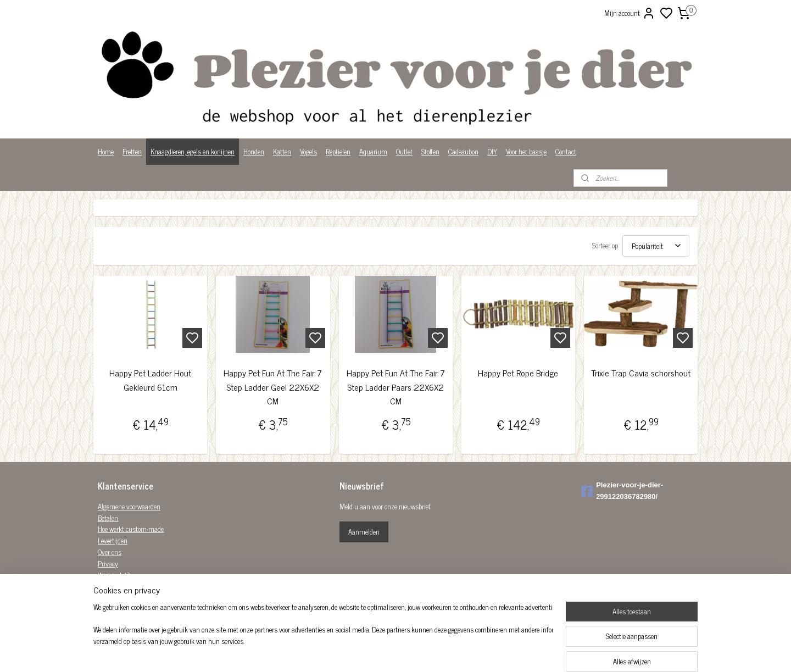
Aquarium (373, 151)
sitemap (433, 652)
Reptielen (338, 151)
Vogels (308, 151)
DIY (492, 151)
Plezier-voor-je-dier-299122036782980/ (622, 491)
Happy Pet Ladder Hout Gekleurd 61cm (150, 380)
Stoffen (430, 151)
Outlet (404, 151)
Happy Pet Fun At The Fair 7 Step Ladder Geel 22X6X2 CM (273, 387)
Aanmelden (364, 532)
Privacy (108, 563)
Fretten (132, 151)
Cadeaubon (463, 151)
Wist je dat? (114, 575)
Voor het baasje (526, 151)
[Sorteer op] (656, 246)
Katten (282, 151)
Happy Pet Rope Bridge (518, 373)
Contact (566, 151)
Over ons (110, 552)
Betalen (108, 518)
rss (449, 652)
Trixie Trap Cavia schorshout (641, 373)
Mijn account (630, 13)
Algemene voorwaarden (129, 506)
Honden (254, 151)
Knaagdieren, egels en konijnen (193, 151)
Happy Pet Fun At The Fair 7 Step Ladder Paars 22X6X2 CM (395, 387)
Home (106, 151)
